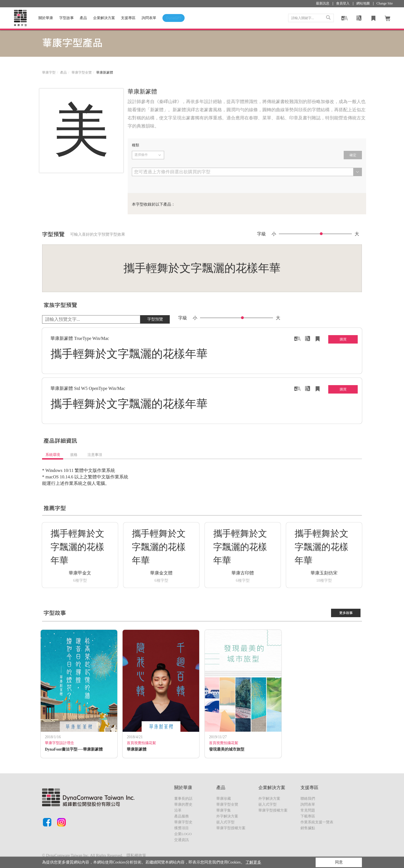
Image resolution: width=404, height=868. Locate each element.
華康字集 (224, 810)
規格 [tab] (74, 455)
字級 (261, 234)
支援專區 (128, 18)
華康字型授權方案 (231, 828)
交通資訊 (182, 840)
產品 (83, 18)
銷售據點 (308, 828)
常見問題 (308, 810)
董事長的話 (183, 798)
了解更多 (253, 862)
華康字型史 (183, 822)
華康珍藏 (224, 798)
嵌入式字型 (225, 822)
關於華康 (46, 18)
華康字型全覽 (82, 72)
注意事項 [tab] (95, 455)
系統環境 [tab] (53, 455)
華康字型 (49, 72)
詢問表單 (308, 804)
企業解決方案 (104, 18)
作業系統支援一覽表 (317, 822)
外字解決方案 (227, 816)
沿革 (178, 810)
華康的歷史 (183, 804)
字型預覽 (155, 319)
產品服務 (182, 816)
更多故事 (346, 613)
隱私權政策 (136, 855)
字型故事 (66, 18)
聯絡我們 (308, 798)
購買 (343, 339)
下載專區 (308, 816)
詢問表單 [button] (149, 18)
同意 (339, 862)
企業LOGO (183, 834)
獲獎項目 (182, 828)
